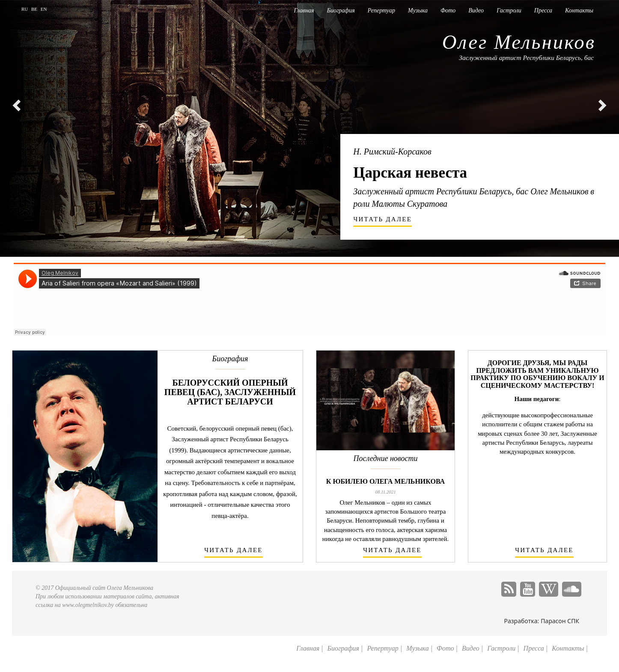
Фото (448, 10)
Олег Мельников (519, 42)
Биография (341, 10)
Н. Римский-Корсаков (392, 152)
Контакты (579, 10)
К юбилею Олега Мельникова (385, 481)
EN (44, 9)
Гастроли (509, 10)
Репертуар (381, 10)
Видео (476, 10)
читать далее (383, 219)
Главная (304, 10)
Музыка (418, 10)
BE (35, 9)
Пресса (543, 10)
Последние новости (386, 459)
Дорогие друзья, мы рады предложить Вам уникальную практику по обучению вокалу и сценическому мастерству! (537, 374)
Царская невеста (410, 173)
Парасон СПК (560, 621)
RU (25, 9)
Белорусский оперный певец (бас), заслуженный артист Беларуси (230, 392)
